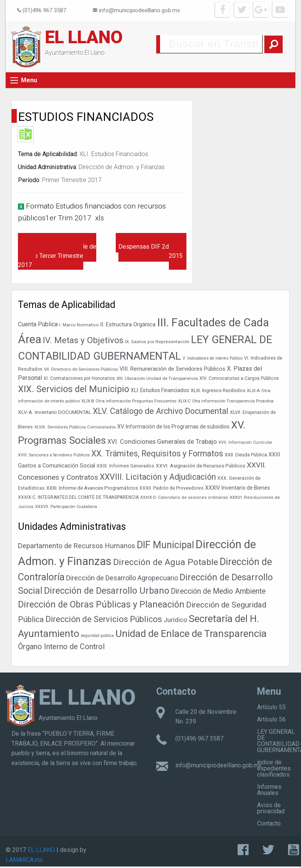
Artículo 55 (271, 707)
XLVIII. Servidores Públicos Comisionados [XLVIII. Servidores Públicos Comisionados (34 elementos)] (75, 427)
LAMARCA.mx (24, 860)
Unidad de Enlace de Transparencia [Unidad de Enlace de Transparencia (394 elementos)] (191, 633)
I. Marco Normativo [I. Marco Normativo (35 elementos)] (79, 325)
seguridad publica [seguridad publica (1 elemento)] (97, 636)
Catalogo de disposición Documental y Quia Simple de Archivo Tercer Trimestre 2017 (57, 251)
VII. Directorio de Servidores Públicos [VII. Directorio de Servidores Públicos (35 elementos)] (81, 369)
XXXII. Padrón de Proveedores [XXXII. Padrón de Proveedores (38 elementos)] (172, 488)
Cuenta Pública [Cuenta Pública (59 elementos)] (38, 324)
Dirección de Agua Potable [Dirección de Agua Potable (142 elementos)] (166, 562)
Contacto (269, 823)
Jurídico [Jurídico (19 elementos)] (175, 620)
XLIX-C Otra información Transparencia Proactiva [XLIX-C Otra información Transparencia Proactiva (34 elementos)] (226, 401)
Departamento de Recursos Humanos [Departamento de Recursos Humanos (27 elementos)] (77, 546)
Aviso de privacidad (271, 808)
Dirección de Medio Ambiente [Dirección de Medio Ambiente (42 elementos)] (218, 591)
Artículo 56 (271, 719)
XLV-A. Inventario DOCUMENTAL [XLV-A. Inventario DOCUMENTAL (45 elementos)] (55, 412)
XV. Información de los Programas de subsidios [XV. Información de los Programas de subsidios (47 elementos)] (173, 427)
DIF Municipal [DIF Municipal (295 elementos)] (165, 545)
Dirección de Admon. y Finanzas (122, 167)
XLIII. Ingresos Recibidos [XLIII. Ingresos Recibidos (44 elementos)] (218, 390)
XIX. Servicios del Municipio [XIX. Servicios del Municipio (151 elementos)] (74, 389)
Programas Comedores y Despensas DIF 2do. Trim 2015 (152, 247)
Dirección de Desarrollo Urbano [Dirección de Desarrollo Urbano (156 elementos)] (107, 591)
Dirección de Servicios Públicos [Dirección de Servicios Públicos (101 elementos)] (104, 619)
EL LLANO (84, 37)
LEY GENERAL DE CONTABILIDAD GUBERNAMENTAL (279, 741)
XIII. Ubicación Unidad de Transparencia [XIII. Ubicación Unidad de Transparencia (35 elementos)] (157, 378)
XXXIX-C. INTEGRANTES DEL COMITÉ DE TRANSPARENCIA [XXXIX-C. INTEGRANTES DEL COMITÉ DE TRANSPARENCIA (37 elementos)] (78, 497)
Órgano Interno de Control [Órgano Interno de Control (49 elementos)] (61, 647)
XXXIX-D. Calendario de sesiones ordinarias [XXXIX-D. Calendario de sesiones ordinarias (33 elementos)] (184, 498)
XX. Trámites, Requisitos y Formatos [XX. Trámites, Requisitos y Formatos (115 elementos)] (157, 454)
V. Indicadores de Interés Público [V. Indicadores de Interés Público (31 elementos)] (213, 358)
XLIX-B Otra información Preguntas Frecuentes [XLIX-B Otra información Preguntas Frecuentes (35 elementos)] (129, 401)
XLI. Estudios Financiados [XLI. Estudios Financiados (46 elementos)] (160, 390)
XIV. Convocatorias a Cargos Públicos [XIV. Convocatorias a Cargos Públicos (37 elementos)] (239, 378)
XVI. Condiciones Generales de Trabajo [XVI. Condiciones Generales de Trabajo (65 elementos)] (162, 442)
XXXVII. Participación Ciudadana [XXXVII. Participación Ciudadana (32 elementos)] (66, 507)
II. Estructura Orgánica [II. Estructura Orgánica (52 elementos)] (128, 324)
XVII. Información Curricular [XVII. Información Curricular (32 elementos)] (245, 442)
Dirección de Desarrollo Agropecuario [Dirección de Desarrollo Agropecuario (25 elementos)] (122, 578)
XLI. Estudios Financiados (114, 154)
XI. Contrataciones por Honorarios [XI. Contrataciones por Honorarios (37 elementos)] (79, 378)
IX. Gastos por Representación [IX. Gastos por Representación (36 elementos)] (157, 342)
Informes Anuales (269, 790)
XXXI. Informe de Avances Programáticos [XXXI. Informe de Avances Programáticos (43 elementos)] (92, 488)
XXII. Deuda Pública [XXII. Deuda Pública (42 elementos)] (246, 455)
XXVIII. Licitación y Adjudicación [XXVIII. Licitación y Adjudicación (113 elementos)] (158, 477)
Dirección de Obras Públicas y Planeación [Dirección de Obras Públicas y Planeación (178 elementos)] (101, 604)
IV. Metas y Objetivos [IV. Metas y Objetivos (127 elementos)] (83, 340)
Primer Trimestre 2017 (72, 180)
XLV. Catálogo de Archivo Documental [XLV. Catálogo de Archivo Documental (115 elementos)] (161, 411)
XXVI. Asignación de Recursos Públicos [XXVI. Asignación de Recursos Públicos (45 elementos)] (201, 466)
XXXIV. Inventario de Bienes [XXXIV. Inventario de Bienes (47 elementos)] (238, 488)
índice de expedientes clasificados (274, 768)
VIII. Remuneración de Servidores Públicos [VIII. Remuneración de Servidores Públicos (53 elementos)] (172, 369)
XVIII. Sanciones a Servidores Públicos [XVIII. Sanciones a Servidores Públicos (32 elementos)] (54, 455)
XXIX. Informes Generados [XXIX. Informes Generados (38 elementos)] (125, 466)
